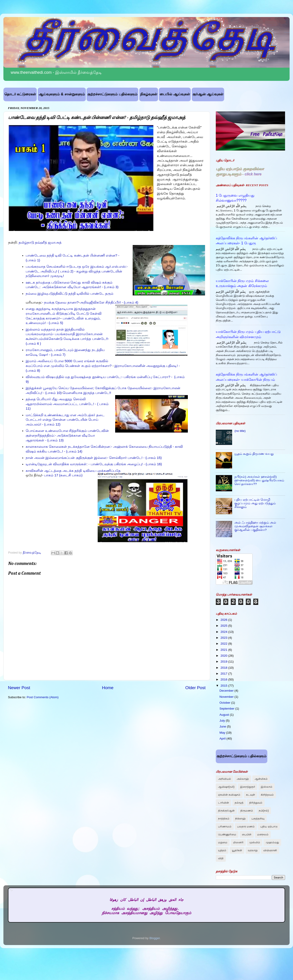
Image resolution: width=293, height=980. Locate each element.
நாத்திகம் (224, 819)
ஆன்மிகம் (261, 779)
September (227, 709)
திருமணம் (247, 811)
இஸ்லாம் (267, 787)
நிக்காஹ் (240, 819)
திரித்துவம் (256, 803)
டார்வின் (223, 803)
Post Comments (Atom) (43, 697)
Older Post (195, 688)
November (227, 697)
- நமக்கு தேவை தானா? (60, 302)
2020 (224, 656)
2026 (224, 620)
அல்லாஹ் (243, 779)
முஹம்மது (272, 842)
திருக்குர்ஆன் (226, 811)
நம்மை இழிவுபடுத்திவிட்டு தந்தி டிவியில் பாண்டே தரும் (70, 294)
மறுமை (223, 842)
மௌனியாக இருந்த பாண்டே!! (87, 393)
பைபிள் (247, 834)
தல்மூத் (239, 803)
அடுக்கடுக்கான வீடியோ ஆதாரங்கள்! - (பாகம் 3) (80, 287)
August (225, 715)
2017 (224, 674)
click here (253, 174)
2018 (224, 668)
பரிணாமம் (225, 827)
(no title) (240, 431)
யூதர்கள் (237, 850)
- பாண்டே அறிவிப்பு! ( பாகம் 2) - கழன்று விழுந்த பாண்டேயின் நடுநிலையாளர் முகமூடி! (77, 271)
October (225, 703)
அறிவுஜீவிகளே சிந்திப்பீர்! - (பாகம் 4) (109, 302)
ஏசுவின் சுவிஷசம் (229, 795)
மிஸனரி (238, 842)
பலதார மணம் (246, 827)
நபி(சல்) (264, 811)
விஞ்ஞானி (270, 850)
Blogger (155, 938)
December (227, 691)
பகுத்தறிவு (258, 819)
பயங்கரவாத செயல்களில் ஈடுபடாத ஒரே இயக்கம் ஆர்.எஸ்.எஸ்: (76, 267)
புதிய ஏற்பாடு (269, 827)
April (223, 739)
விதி (221, 858)
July (223, 721)
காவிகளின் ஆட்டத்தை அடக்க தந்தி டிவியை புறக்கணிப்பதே (73, 471)
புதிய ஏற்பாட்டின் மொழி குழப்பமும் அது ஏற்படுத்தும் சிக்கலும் (255, 503)
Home (108, 688)
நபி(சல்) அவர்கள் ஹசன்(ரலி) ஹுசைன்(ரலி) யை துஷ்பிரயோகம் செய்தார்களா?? (259, 480)
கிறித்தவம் (267, 795)
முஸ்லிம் (255, 842)
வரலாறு (253, 850)
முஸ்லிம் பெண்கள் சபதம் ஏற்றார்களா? (81, 366)
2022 (224, 644)
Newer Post (19, 688)
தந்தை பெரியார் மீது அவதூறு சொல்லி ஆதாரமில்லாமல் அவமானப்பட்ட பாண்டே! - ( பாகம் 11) (67, 404)
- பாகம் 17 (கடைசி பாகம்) (62, 475)
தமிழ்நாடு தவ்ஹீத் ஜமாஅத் (40, 243)
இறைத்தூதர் (248, 787)
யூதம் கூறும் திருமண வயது (254, 454)
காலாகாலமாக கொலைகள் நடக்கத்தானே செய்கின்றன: (68, 447)
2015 (224, 686)
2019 (224, 662)
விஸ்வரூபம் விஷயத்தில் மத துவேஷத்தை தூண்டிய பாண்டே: (74, 377)
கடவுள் (251, 795)
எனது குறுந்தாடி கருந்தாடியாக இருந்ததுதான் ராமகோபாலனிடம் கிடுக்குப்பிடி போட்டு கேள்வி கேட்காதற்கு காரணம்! (64, 314)
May (223, 733)
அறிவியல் (225, 779)
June (223, 726)
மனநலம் (263, 834)
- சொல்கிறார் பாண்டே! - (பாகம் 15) (134, 458)
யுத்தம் (222, 850)
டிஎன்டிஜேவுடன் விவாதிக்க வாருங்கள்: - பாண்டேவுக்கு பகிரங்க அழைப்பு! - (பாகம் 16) (94, 464)
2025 (224, 626)
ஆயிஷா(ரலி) (226, 787)
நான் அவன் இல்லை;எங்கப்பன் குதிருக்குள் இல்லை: (66, 458)
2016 (224, 679)
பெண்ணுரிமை (227, 834)
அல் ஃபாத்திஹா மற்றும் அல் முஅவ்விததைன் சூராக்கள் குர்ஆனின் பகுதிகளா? (255, 526)
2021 (224, 650)
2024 (224, 632)
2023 (224, 638)
